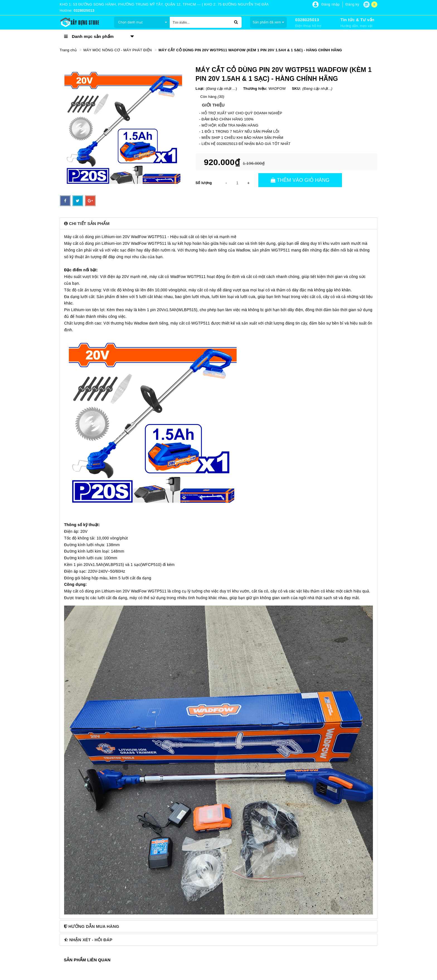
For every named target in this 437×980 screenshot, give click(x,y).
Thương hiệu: (255, 89)
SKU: (296, 89)
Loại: (200, 89)
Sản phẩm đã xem (268, 22)
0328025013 (307, 20)
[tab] (219, 223)
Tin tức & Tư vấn (357, 20)
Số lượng (204, 183)
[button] (219, 223)
